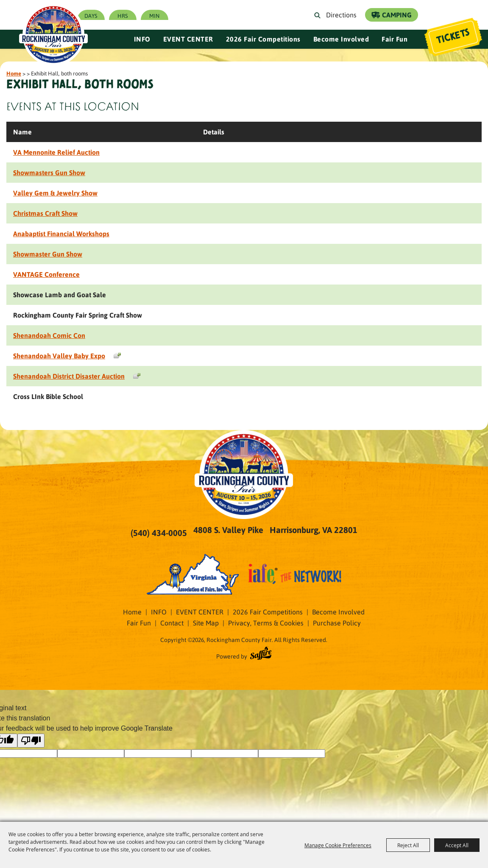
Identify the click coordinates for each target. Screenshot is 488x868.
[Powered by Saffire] (261, 654)
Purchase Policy (337, 623)
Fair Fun (395, 39)
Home (14, 73)
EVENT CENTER (188, 39)
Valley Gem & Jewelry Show (55, 193)
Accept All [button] (457, 845)
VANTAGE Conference (46, 274)
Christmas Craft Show (45, 213)
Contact (172, 623)
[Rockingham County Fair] (56, 32)
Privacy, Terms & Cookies (266, 623)
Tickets (452, 37)
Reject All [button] (408, 845)
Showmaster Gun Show (48, 254)
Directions (341, 15)
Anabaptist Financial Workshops (61, 233)
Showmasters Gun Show (49, 172)
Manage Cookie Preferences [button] (338, 845)
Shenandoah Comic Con (49, 335)
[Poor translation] (31, 741)
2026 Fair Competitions (263, 39)
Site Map (206, 623)
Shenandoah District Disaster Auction (69, 376)
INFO (142, 39)
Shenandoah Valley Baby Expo (59, 356)
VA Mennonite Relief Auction (56, 152)
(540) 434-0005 (159, 533)
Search (319, 15)
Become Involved (341, 39)
